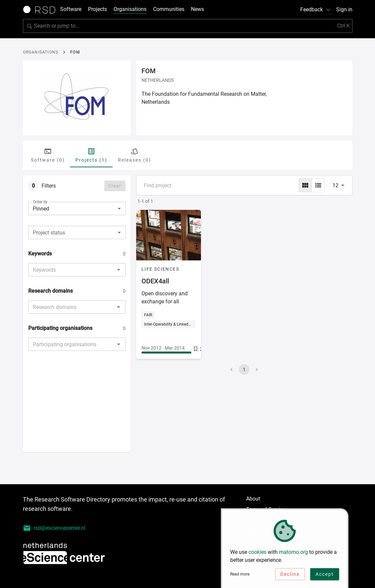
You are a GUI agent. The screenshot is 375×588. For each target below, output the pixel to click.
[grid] (305, 185)
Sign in (344, 9)
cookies (257, 554)
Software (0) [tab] (48, 155)
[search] (188, 26)
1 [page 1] (244, 369)
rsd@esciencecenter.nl (54, 528)
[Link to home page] (42, 10)
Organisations (130, 9)
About (253, 499)
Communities (169, 9)
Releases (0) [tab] (135, 155)
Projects (97, 9)
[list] (318, 185)
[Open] (119, 270)
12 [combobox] (335, 185)
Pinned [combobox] (41, 209)
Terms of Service (266, 509)
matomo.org (293, 554)
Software (71, 9)
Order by (40, 202)
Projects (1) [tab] (91, 155)
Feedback (316, 9)
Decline (290, 576)
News (197, 9)
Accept (325, 576)
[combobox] (77, 232)
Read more (240, 577)
